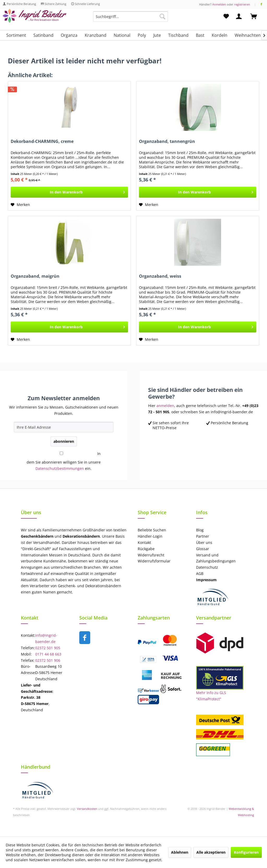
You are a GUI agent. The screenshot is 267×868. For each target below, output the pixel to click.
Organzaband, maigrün (35, 276)
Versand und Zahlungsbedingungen (216, 558)
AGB (200, 573)
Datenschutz (207, 567)
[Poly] (142, 35)
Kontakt (144, 542)
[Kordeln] (220, 35)
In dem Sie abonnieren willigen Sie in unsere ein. (64, 461)
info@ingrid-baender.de (46, 638)
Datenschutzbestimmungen (60, 468)
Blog (200, 530)
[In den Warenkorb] (69, 192)
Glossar (203, 549)
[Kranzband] (96, 35)
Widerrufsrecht (151, 555)
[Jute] (157, 35)
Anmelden (219, 4)
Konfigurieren (246, 852)
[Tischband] (178, 35)
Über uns (204, 542)
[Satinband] (43, 35)
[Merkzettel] (226, 16)
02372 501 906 (48, 660)
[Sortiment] (16, 35)
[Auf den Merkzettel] (20, 205)
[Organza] (69, 35)
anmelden (165, 406)
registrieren (242, 4)
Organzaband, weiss (160, 276)
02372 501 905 (48, 648)
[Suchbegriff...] (131, 16)
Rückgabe (146, 549)
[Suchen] (162, 16)
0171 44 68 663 (48, 654)
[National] (122, 35)
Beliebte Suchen (152, 530)
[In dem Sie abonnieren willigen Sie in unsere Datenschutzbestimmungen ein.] (61, 453)
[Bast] (200, 35)
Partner (203, 536)
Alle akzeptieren (211, 852)
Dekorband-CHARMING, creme (42, 141)
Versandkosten (87, 809)
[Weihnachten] (248, 35)
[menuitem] (131, 19)
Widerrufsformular (154, 561)
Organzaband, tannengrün (167, 141)
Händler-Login (150, 536)
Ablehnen (180, 852)
